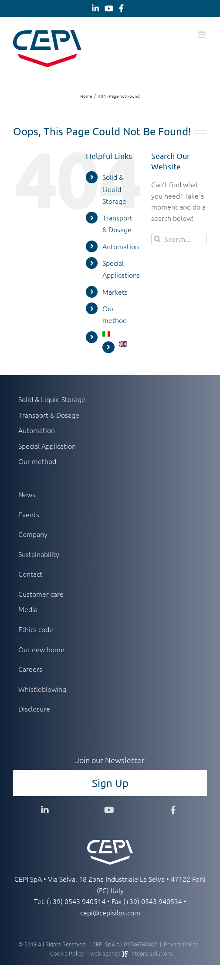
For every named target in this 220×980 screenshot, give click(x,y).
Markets (115, 292)
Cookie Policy (67, 953)
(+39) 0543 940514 (76, 901)
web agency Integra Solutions (132, 953)
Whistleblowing (42, 689)
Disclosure (34, 708)
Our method (37, 461)
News (27, 494)
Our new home (41, 649)
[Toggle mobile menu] (202, 35)
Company (33, 534)
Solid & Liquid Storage (114, 189)
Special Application (47, 446)
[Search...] (179, 239)
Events (29, 514)
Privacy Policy (181, 944)
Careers (30, 669)
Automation (121, 246)
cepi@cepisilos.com (110, 912)
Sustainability (39, 554)
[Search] (157, 239)
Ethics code (36, 629)
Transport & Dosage (49, 415)
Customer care (41, 594)
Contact (30, 574)
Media (28, 609)
